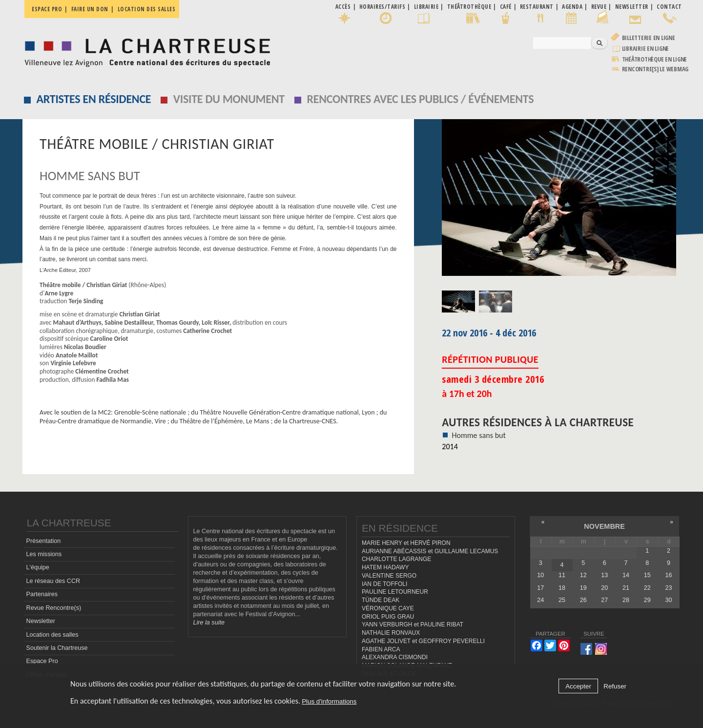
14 (626, 575)
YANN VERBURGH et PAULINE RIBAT (413, 624)
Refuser (615, 686)
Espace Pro (42, 661)
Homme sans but (479, 435)
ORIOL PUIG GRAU (388, 617)
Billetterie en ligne (649, 38)
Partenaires (42, 594)
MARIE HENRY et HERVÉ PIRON (406, 543)
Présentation (44, 541)
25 (562, 600)
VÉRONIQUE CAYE (388, 608)
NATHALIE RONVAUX (391, 633)
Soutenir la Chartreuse (57, 648)
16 (668, 575)
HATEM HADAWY (385, 567)
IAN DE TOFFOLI (384, 584)
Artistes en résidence (94, 99)
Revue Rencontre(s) (54, 608)
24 (540, 600)
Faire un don (90, 9)
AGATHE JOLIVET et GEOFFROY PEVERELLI (423, 641)
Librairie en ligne (646, 49)
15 (647, 575)
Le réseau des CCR (53, 581)
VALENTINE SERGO (389, 576)
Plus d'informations (329, 701)
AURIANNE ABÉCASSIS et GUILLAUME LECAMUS (430, 551)
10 (540, 575)
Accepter (578, 686)
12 (583, 575)
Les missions (44, 554)
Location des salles (147, 9)
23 (668, 588)
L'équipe (38, 567)
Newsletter (41, 621)
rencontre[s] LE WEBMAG (655, 69)
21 (626, 588)
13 (604, 575)
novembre (604, 526)
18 (562, 588)
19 (583, 588)
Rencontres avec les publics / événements (420, 99)
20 (604, 588)
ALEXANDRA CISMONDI (395, 657)
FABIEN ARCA (381, 649)
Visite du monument (229, 99)
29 (647, 600)
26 (583, 600)
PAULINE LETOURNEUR (395, 592)
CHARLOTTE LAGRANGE (396, 559)
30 (668, 600)
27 (604, 600)
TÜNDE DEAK (381, 600)
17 (540, 588)
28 (626, 600)
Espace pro (47, 9)
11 (562, 575)
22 (647, 588)
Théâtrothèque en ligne (655, 59)
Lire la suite (209, 623)
